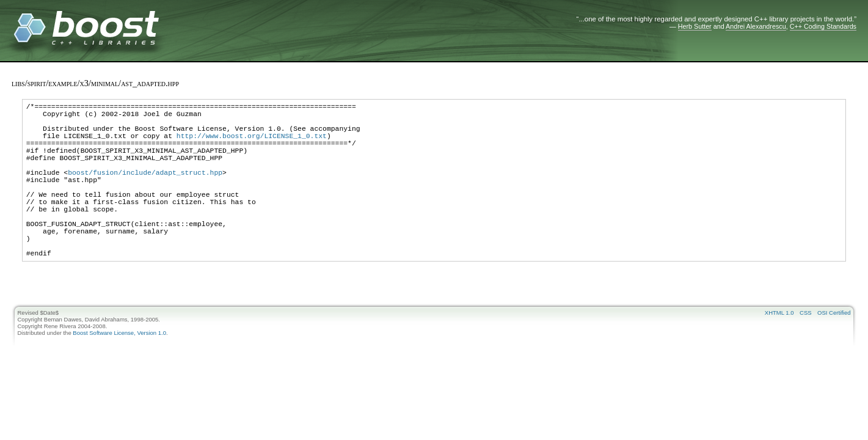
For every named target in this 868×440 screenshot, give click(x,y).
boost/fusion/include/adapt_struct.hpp (145, 190)
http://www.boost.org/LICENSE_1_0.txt (252, 145)
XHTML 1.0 (779, 351)
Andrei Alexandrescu (756, 26)
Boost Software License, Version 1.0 (119, 371)
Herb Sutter (695, 26)
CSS (806, 351)
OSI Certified (834, 351)
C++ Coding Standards (823, 26)
